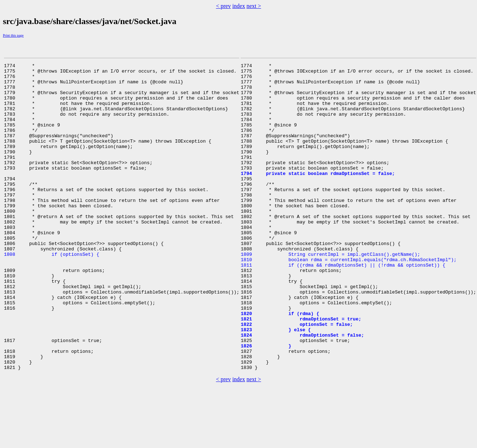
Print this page (13, 35)
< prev (223, 6)
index (239, 6)
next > (254, 6)
